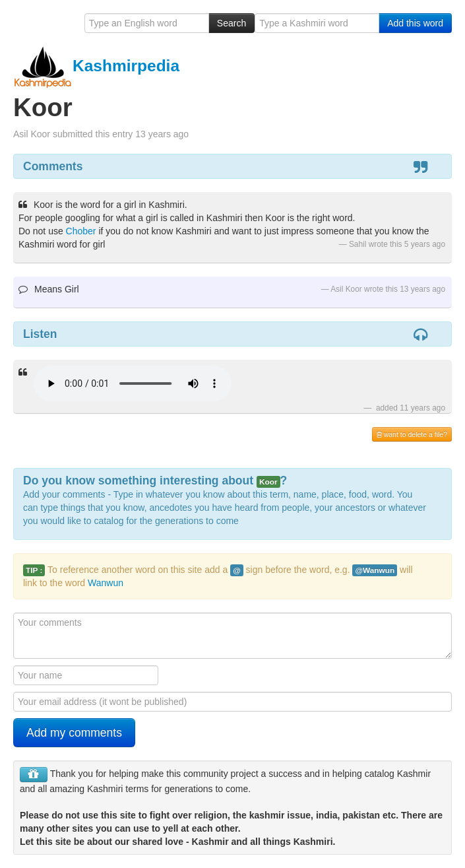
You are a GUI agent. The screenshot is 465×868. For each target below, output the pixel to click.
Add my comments (74, 733)
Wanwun (106, 583)
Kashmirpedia (96, 66)
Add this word (415, 23)
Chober (81, 231)
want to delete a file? (412, 434)
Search (232, 23)
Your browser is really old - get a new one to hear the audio (133, 384)
